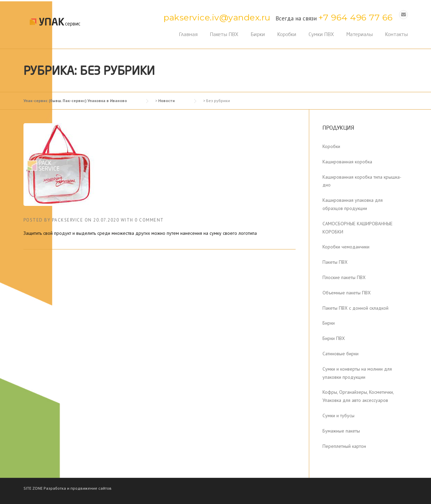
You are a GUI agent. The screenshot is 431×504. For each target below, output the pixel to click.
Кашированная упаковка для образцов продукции (353, 204)
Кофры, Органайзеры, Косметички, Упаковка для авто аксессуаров (358, 396)
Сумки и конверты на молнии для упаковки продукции (357, 373)
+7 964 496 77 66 (356, 17)
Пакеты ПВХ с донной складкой (355, 308)
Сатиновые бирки (341, 354)
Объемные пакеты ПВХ (347, 293)
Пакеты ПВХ (224, 34)
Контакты (396, 34)
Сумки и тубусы (338, 416)
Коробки (287, 34)
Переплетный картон (344, 446)
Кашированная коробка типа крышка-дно (362, 181)
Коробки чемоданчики (346, 247)
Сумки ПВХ (321, 34)
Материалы (360, 34)
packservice (68, 220)
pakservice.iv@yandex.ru (217, 17)
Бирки (258, 34)
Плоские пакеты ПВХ (344, 277)
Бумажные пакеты (341, 431)
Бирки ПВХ (334, 338)
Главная (188, 34)
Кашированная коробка (347, 162)
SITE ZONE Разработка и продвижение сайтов (68, 488)
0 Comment (149, 220)
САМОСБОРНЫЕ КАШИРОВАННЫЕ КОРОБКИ (358, 228)
